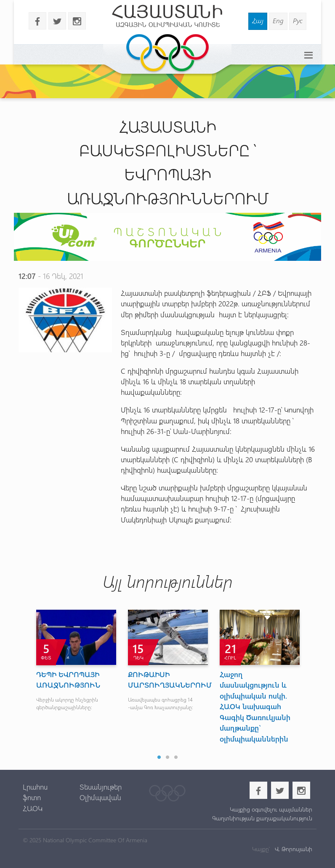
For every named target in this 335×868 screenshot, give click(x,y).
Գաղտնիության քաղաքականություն (262, 818)
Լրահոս (35, 787)
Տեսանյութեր (101, 787)
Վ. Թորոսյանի (293, 849)
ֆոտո (32, 797)
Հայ (258, 20)
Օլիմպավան (100, 797)
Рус (298, 20)
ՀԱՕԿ (33, 808)
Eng (278, 20)
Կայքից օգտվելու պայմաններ (271, 809)
